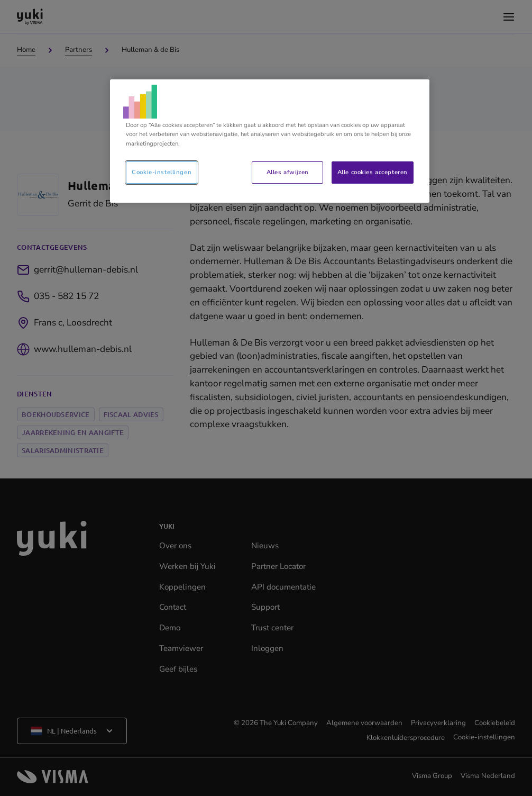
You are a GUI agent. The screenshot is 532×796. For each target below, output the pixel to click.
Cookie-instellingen (162, 172)
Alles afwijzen (288, 172)
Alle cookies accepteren (373, 172)
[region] (270, 141)
